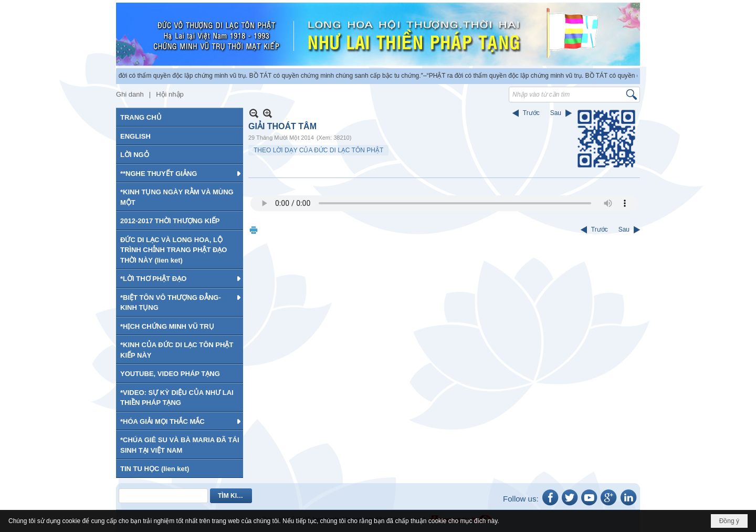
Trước (531, 113)
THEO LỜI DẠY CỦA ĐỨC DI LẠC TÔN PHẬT (318, 150)
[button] (180, 173)
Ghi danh (130, 94)
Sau (556, 113)
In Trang (254, 230)
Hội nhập (170, 94)
